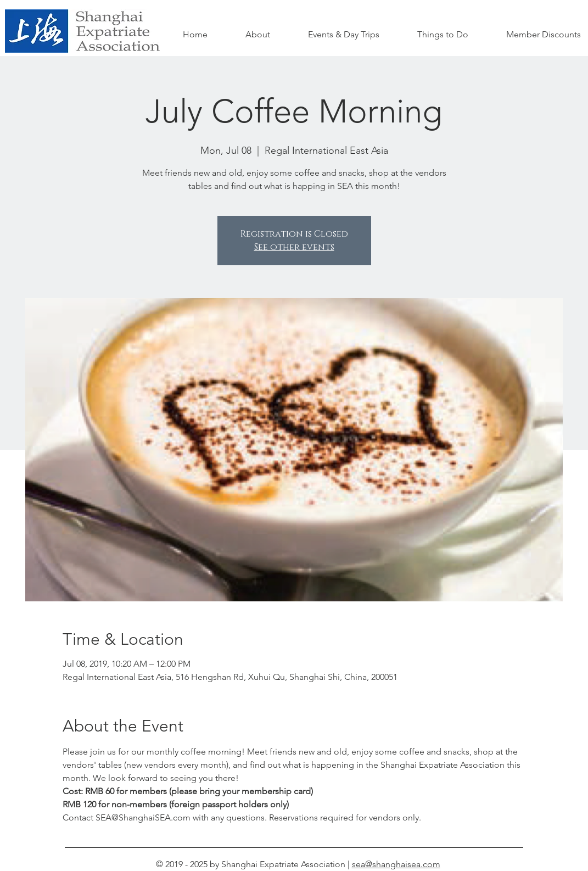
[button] (443, 35)
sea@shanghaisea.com (396, 864)
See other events (294, 247)
